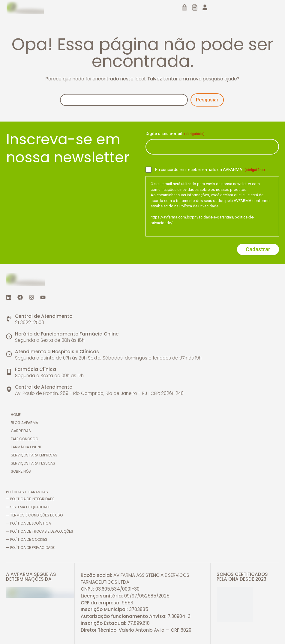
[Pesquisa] (124, 100)
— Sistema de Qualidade (28, 507)
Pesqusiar (207, 100)
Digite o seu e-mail (175, 134)
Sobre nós (22, 471)
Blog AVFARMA (26, 423)
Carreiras (22, 431)
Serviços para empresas (35, 455)
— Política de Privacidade (30, 548)
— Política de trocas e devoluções (40, 531)
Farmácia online (27, 447)
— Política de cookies (27, 539)
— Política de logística (28, 523)
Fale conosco (26, 439)
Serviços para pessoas (34, 463)
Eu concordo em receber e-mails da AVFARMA (210, 170)
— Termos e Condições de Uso (34, 515)
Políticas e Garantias (27, 492)
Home (17, 415)
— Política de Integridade (30, 499)
